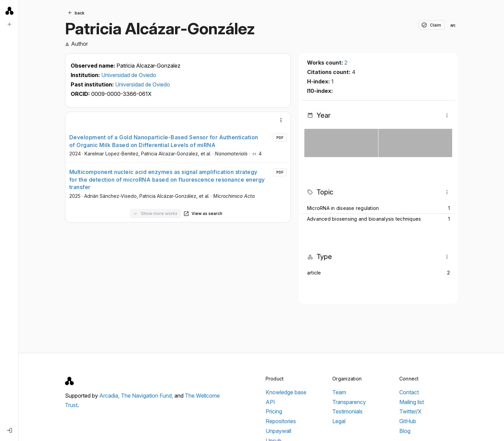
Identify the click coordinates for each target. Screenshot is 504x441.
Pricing (274, 411)
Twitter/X (410, 411)
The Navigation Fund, (148, 396)
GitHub (408, 421)
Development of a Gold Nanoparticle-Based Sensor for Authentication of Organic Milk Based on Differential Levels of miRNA (164, 141)
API (270, 402)
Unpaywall (278, 431)
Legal (339, 421)
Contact (409, 392)
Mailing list (412, 402)
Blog (405, 431)
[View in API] (453, 26)
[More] (281, 120)
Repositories (281, 421)
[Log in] (9, 430)
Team (339, 392)
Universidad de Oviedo (129, 75)
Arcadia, (110, 396)
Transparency (349, 402)
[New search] (9, 24)
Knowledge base (286, 392)
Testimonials (347, 411)
